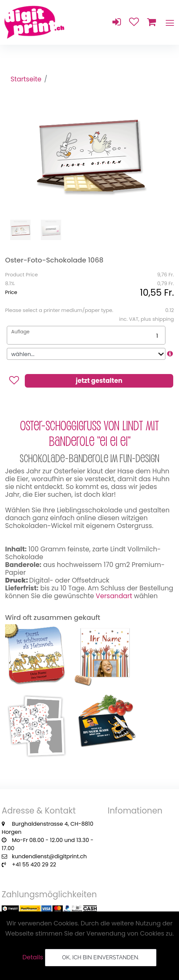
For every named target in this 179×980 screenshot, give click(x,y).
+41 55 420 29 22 (34, 865)
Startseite (26, 79)
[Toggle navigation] (169, 22)
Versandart (114, 596)
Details (33, 957)
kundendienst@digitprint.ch (49, 856)
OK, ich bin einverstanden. (101, 957)
